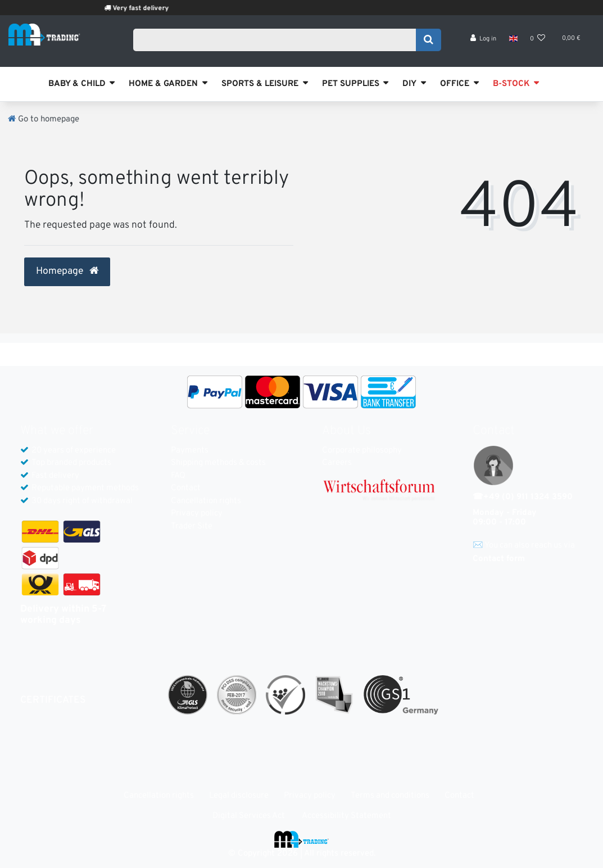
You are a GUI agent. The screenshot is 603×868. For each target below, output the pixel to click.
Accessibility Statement (346, 816)
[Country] (513, 45)
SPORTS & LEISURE (260, 84)
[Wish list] (538, 45)
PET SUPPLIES (351, 84)
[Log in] (484, 45)
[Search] (429, 43)
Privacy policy (197, 514)
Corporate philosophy (362, 451)
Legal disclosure (239, 796)
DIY (409, 84)
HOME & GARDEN (163, 84)
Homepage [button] (67, 272)
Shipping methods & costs (218, 463)
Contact (186, 488)
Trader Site (192, 526)
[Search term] (278, 43)
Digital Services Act (249, 816)
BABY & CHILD (77, 84)
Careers (337, 463)
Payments (190, 451)
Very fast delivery (172, 8)
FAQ (178, 476)
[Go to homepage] (44, 119)
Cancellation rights (206, 501)
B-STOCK (511, 84)
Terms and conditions (390, 796)
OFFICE (455, 84)
